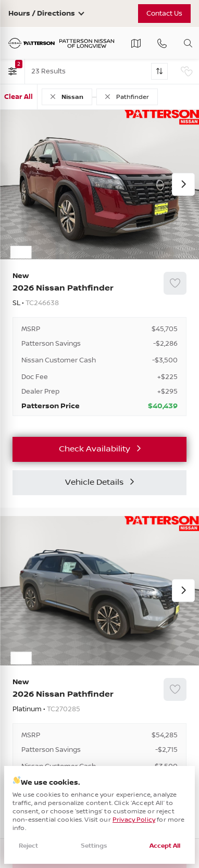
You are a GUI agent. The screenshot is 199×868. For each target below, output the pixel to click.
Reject (28, 846)
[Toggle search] (188, 43)
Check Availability (95, 449)
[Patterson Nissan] (61, 43)
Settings (94, 846)
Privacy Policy (134, 820)
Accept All (165, 846)
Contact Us (164, 14)
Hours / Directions (42, 14)
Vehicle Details (94, 482)
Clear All (18, 97)
